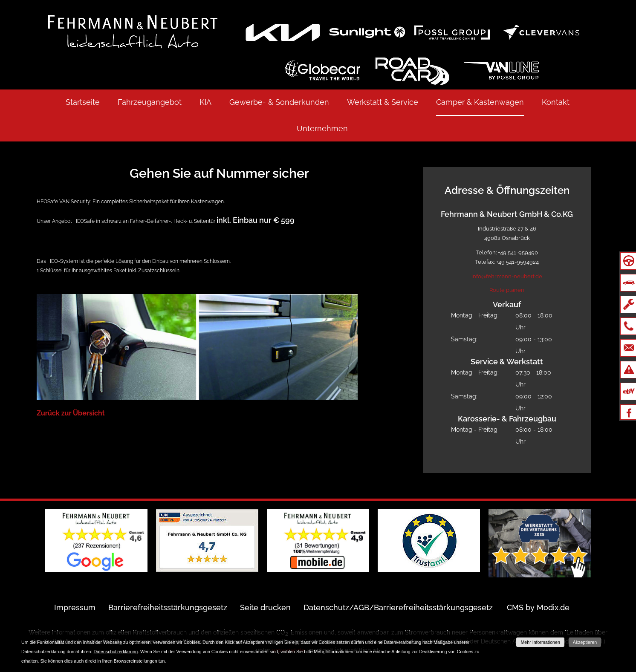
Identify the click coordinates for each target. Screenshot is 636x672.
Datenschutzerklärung (116, 652)
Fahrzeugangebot (150, 102)
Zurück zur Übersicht (71, 413)
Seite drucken (265, 607)
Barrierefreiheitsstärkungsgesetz (168, 607)
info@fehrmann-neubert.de (507, 276)
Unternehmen (322, 128)
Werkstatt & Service (383, 102)
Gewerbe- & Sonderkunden (279, 102)
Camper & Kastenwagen (480, 102)
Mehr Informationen (540, 642)
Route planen (507, 290)
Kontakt (556, 102)
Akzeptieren (585, 642)
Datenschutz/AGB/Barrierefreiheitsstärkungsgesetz (398, 607)
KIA (205, 102)
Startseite (83, 102)
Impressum (75, 607)
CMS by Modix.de (538, 607)
